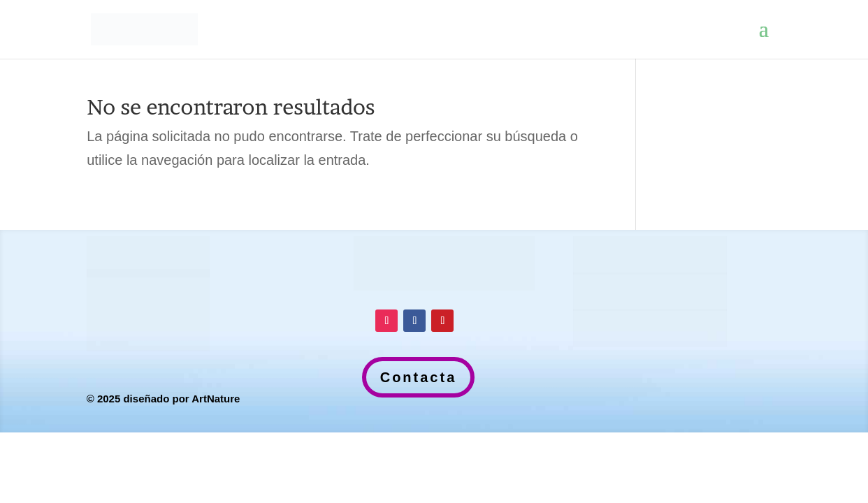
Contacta (419, 377)
